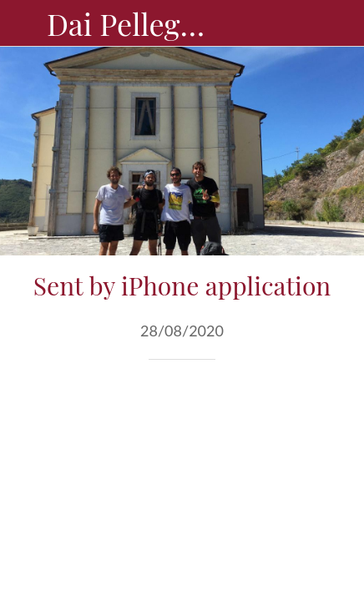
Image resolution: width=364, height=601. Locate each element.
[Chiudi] (23, 23)
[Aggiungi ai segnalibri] (296, 410)
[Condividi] (255, 410)
